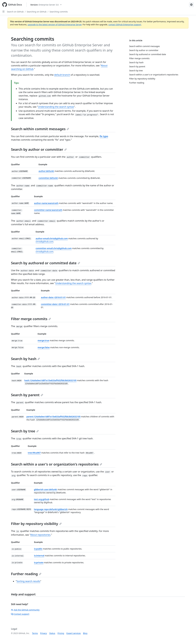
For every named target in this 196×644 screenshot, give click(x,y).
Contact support (20, 614)
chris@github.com (45, 241)
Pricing (61, 633)
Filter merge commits (31, 319)
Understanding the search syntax (56, 107)
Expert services (74, 633)
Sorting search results (28, 581)
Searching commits (59, 12)
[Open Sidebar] (3, 12)
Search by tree (25, 431)
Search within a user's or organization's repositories (57, 464)
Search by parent (27, 395)
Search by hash (25, 359)
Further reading (26, 574)
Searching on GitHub (37, 12)
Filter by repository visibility (36, 524)
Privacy (44, 633)
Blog (85, 633)
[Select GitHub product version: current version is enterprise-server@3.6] (46, 5)
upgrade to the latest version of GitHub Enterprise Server (55, 25)
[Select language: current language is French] (191, 5)
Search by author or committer (39, 149)
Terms (35, 633)
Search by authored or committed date (46, 263)
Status (52, 633)
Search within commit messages (40, 129)
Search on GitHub (15, 12)
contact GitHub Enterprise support (125, 25)
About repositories (40, 535)
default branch (62, 75)
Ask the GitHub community (25, 610)
